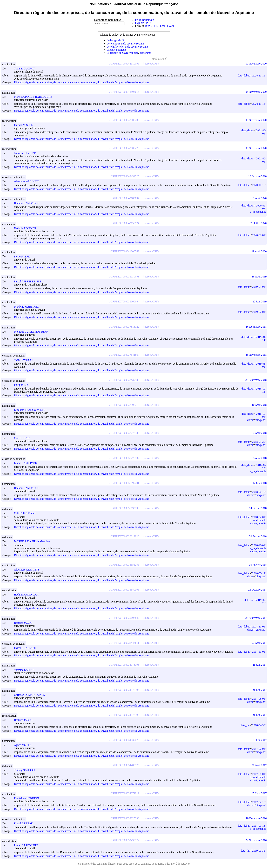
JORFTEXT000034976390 (124, 715)
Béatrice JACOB (25, 623)
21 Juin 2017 (260, 665)
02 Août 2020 (259, 198)
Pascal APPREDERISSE (29, 281)
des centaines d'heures (104, 864)
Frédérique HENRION (28, 798)
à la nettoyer (183, 864)
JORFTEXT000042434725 (124, 176)
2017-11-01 (259, 627)
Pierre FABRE (24, 257)
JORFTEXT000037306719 (124, 405)
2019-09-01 (259, 287)
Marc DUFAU (23, 438)
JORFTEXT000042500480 (124, 120)
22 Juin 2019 (260, 302)
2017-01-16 (259, 826)
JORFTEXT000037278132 (124, 458)
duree (250, 420)
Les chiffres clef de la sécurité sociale (127, 47)
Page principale (145, 20)
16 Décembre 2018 (256, 327)
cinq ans (261, 420)
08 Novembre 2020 (256, 92)
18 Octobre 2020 (257, 176)
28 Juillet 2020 (259, 223)
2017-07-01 (259, 749)
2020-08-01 (259, 235)
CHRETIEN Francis (27, 513)
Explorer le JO (144, 23)
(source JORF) (151, 64)
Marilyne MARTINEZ (28, 307)
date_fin (249, 600)
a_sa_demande (258, 212)
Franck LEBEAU (25, 823)
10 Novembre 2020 (256, 64)
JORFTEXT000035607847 (124, 618)
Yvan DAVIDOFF (25, 360)
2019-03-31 (259, 851)
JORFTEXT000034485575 (124, 765)
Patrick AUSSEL (25, 125)
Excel (170, 26)
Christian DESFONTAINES (31, 695)
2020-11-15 (259, 76)
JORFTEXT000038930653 (124, 277)
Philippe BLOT (24, 385)
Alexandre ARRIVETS (28, 181)
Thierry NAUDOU (26, 770)
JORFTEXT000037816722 (124, 327)
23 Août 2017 (259, 643)
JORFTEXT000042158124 (124, 223)
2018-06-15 (259, 492)
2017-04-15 (259, 802)
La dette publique (116, 50)
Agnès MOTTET (25, 745)
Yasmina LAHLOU (26, 670)
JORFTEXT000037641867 (124, 355)
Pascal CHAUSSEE (26, 648)
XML (163, 26)
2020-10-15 (259, 185)
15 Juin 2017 (260, 740)
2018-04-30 (259, 725)
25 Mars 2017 (259, 793)
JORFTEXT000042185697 (124, 198)
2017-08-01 (259, 699)
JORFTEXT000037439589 (124, 380)
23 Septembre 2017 (256, 618)
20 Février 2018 (258, 536)
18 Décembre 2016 (256, 818)
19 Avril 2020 (259, 251)
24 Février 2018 (258, 508)
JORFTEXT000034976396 (124, 665)
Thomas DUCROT (26, 69)
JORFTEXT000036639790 (124, 508)
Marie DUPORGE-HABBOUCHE (35, 97)
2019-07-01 (259, 312)
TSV (147, 26)
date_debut (244, 76)
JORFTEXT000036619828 (124, 536)
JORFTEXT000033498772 (124, 840)
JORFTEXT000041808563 (124, 251)
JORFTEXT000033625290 (124, 818)
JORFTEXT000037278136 (124, 433)
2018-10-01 (259, 545)
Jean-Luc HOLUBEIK (28, 153)
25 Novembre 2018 (256, 355)
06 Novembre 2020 (256, 120)
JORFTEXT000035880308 (124, 590)
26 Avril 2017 (259, 765)
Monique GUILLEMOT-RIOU (32, 332)
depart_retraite (258, 523)
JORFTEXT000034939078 (124, 740)
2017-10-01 (259, 652)
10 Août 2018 (259, 405)
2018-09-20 (259, 442)
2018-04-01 (259, 517)
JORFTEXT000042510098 (124, 64)
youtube (134, 53)
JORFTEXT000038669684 (124, 302)
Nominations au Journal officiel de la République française (134, 4)
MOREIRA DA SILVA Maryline (33, 541)
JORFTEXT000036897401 (124, 483)
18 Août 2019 (259, 277)
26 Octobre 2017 (257, 590)
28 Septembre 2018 (256, 380)
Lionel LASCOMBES (28, 463)
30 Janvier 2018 (258, 565)
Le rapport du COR (117, 53)
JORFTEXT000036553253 (124, 565)
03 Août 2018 (259, 433)
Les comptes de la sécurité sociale (125, 44)
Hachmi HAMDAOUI (28, 203)
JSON (155, 26)
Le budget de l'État (117, 40)
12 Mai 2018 (260, 483)
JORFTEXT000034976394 (124, 690)
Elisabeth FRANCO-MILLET (32, 410)
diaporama (145, 53)
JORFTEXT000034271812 (124, 793)
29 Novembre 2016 (256, 840)
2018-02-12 (259, 573)
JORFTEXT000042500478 (124, 148)
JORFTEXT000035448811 (124, 643)
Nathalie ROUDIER (27, 228)
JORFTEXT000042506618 (124, 92)
